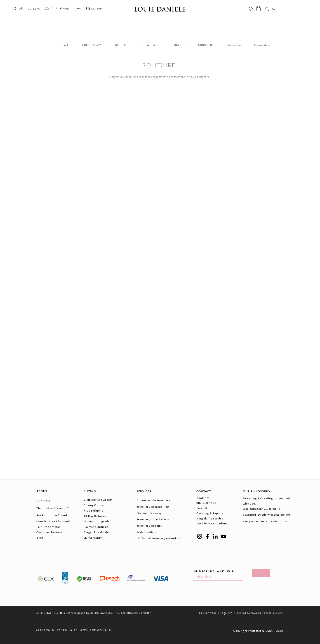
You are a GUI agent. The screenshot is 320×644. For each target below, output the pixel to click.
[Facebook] (207, 536)
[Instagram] (200, 536)
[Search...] (278, 9)
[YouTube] (223, 536)
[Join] (261, 573)
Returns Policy (102, 630)
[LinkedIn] (215, 536)
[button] (259, 8)
